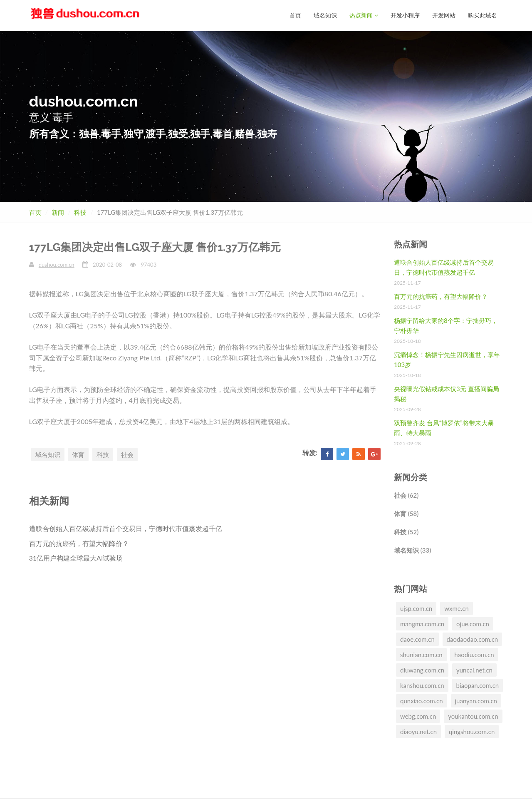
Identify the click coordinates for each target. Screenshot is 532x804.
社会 (127, 454)
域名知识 (325, 15)
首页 (295, 15)
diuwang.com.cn (422, 670)
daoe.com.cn (417, 639)
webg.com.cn (418, 716)
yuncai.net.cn (474, 670)
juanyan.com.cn (476, 701)
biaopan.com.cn (478, 685)
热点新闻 (364, 15)
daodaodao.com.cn (473, 639)
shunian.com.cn (421, 655)
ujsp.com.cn (416, 608)
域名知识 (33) (412, 550)
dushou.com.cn (57, 265)
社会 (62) (406, 495)
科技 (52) (406, 532)
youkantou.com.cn (473, 716)
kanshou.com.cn (422, 685)
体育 (78, 454)
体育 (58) (406, 514)
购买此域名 (483, 15)
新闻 (58, 212)
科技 (80, 212)
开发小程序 (405, 15)
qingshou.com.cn (472, 732)
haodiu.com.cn (474, 655)
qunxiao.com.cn (422, 701)
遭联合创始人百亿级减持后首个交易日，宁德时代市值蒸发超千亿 (126, 528)
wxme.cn (457, 608)
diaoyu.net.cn (418, 732)
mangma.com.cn (422, 624)
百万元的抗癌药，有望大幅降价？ (79, 543)
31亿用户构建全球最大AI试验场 (76, 558)
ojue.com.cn (473, 624)
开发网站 (444, 15)
